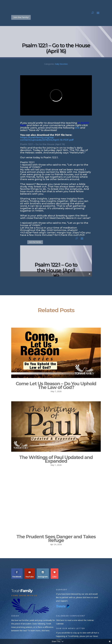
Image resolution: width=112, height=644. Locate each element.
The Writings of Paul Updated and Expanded (56, 459)
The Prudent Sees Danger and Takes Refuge (56, 533)
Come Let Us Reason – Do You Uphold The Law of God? (56, 385)
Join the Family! (21, 17)
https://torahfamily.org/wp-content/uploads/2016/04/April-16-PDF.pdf (47, 139)
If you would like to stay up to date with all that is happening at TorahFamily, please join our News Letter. (78, 630)
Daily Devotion (61, 64)
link (77, 128)
